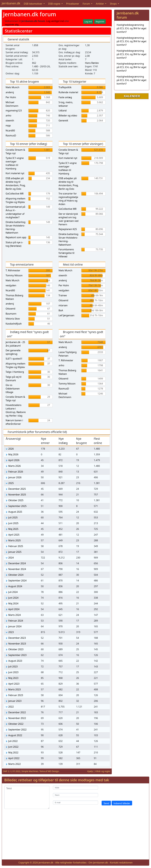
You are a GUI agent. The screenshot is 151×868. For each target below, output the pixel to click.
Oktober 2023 (16, 649)
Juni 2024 (13, 598)
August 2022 (15, 735)
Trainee (63, 295)
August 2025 (15, 512)
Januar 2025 (15, 552)
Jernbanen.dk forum (30, 14)
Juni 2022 (13, 747)
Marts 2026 (14, 466)
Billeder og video (68, 116)
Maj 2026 (13, 454)
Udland (63, 111)
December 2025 (17, 489)
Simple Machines (30, 771)
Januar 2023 (15, 701)
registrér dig (12, 25)
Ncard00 (10, 131)
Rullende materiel (68, 92)
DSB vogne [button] (55, 4)
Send (106, 803)
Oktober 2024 (16, 575)
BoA (61, 310)
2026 (11, 449)
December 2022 (17, 712)
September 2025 (17, 506)
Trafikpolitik (65, 87)
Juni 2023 (13, 672)
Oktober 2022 (16, 724)
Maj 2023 (13, 678)
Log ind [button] (88, 22)
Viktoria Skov (13, 319)
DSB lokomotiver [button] (33, 4)
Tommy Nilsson (14, 275)
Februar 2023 (16, 695)
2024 (11, 558)
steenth (10, 121)
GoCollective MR (15, 194)
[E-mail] (75, 803)
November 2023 (17, 644)
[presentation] (124, 791)
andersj (10, 92)
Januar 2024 (15, 626)
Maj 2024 (13, 603)
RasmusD (11, 136)
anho (8, 116)
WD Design (53, 771)
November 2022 (17, 718)
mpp (8, 126)
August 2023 (15, 661)
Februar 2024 (16, 621)
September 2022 (17, 730)
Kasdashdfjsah (14, 324)
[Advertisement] (75, 837)
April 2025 (14, 535)
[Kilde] (75, 788)
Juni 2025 (13, 523)
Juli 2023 (13, 667)
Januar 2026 (15, 477)
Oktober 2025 (16, 500)
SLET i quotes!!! (14, 359)
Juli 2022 (13, 741)
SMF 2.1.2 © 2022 (12, 771)
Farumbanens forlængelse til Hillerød (67, 253)
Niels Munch (12, 87)
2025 (11, 483)
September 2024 (17, 581)
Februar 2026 (16, 472)
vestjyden (11, 285)
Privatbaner (73, 4)
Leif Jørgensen (66, 315)
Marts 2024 (14, 615)
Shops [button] (114, 4)
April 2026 (14, 460)
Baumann (11, 314)
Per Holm (11, 97)
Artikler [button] (100, 4)
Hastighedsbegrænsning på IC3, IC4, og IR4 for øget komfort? (132, 28)
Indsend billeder (122, 803)
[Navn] (75, 795)
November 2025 (17, 495)
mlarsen (63, 305)
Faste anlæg (65, 97)
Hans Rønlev (92, 63)
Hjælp (90, 771)
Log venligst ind (55, 21)
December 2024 (17, 563)
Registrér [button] (100, 22)
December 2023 (17, 638)
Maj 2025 (13, 529)
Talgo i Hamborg (15, 372)
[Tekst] (27, 797)
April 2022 (14, 758)
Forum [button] (87, 4)
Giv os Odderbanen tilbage (13, 389)
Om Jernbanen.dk (98, 863)
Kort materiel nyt (15, 173)
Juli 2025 (13, 517)
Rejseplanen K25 (68, 229)
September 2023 (17, 655)
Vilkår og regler (103, 771)
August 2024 (15, 586)
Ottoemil (10, 309)
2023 (11, 632)
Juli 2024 (13, 592)
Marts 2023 (14, 689)
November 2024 (17, 569)
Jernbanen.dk (11, 3)
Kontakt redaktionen (121, 863)
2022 (11, 707)
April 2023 (14, 684)
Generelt (63, 121)
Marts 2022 (14, 764)
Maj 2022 (13, 752)
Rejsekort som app (16, 237)
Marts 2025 (14, 540)
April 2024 (14, 609)
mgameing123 (14, 111)
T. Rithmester (13, 270)
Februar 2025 (16, 546)
